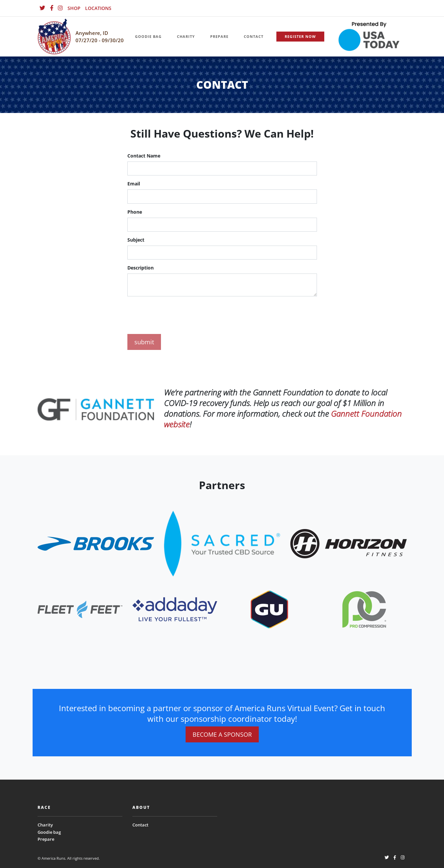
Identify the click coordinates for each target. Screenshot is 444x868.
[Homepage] (54, 37)
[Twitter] (42, 8)
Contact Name (144, 156)
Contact (140, 825)
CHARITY (186, 36)
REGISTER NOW (300, 36)
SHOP (74, 8)
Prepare (46, 839)
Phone (135, 212)
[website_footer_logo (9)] (364, 609)
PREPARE (219, 36)
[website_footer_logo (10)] (269, 609)
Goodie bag (49, 832)
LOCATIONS (98, 8)
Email (134, 184)
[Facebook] (52, 8)
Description (141, 268)
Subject (136, 240)
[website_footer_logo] (96, 543)
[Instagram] (60, 8)
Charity (45, 825)
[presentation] (178, 314)
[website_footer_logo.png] (222, 543)
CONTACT (254, 36)
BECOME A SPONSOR (222, 734)
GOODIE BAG (148, 36)
